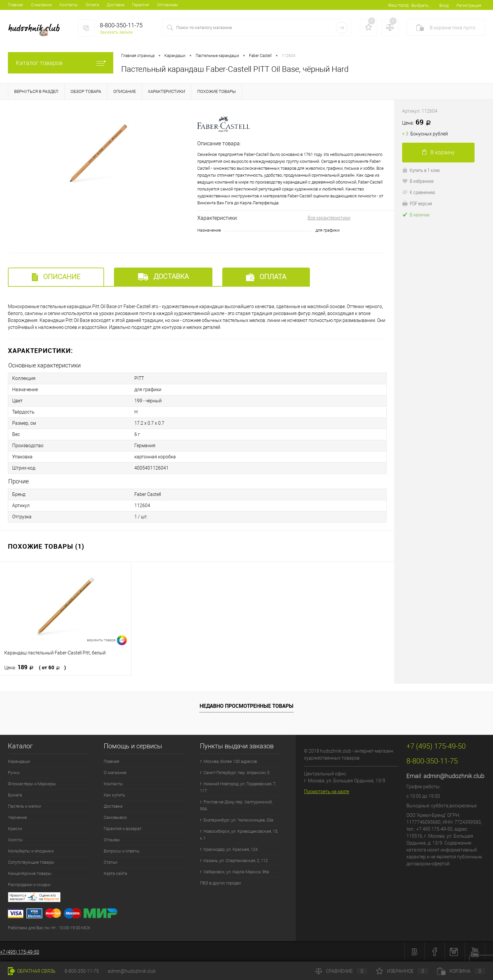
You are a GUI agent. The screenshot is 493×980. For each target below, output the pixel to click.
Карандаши (19, 761)
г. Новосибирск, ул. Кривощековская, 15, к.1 (239, 835)
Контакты (69, 5)
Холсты (15, 840)
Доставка (115, 5)
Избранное (402, 971)
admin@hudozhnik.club (454, 776)
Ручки (14, 773)
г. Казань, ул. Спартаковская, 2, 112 (234, 861)
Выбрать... (421, 5)
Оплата (92, 5)
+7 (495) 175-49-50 (20, 952)
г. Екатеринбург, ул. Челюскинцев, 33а (237, 820)
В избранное (418, 181)
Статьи (110, 862)
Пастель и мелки (24, 806)
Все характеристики (329, 218)
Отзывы (112, 840)
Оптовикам (167, 5)
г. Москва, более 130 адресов (228, 761)
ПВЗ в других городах (220, 883)
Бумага (15, 795)
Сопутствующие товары (31, 862)
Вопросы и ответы (122, 851)
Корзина (461, 971)
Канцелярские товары (30, 873)
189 (35, 667)
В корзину (438, 152)
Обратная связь (32, 971)
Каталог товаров (61, 63)
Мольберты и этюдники (31, 851)
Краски (15, 829)
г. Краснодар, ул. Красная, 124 (229, 849)
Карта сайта (115, 873)
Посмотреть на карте (327, 792)
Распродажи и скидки (29, 885)
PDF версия (417, 203)
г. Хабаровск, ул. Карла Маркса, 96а (234, 872)
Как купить (114, 795)
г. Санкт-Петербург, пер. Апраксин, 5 (235, 773)
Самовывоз (115, 817)
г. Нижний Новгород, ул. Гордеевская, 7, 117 (238, 787)
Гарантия (141, 5)
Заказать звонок (116, 32)
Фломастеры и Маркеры (32, 784)
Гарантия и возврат (123, 829)
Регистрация (469, 5)
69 (419, 123)
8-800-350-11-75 (82, 971)
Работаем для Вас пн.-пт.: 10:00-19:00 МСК (49, 928)
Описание (56, 277)
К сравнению (419, 192)
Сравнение (341, 971)
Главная (15, 5)
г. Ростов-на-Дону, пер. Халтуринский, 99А (236, 805)
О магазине (41, 5)
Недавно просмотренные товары (246, 706)
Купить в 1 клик (421, 170)
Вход (444, 5)
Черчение (17, 817)
